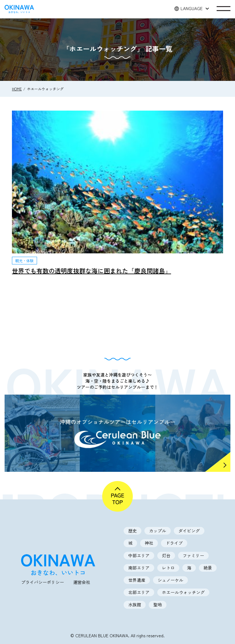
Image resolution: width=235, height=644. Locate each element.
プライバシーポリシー (43, 582)
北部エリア (139, 592)
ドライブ (174, 543)
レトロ (168, 568)
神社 (149, 543)
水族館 (135, 604)
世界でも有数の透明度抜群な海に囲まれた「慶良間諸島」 (91, 271)
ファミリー (193, 555)
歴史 (132, 531)
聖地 (158, 604)
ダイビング (189, 531)
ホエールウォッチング (183, 592)
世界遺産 (137, 580)
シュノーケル (170, 580)
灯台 (166, 555)
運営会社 (82, 582)
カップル (158, 531)
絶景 (208, 568)
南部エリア (139, 568)
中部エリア (139, 555)
